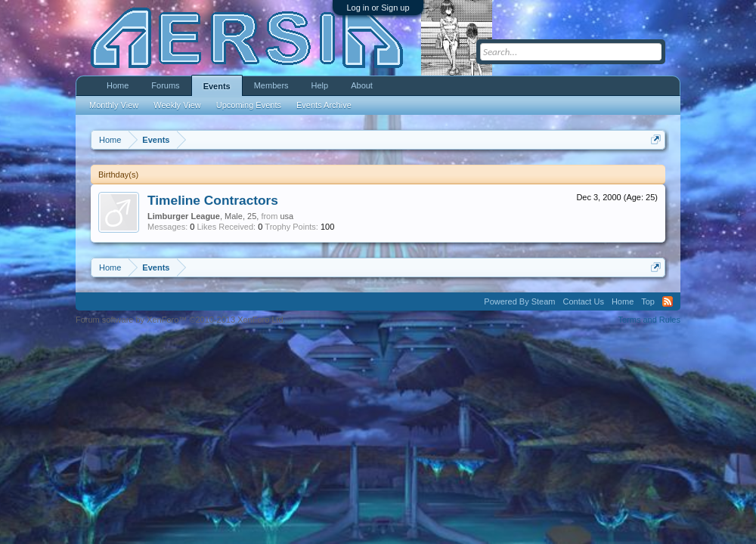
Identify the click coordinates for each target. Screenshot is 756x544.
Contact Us (583, 301)
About (362, 85)
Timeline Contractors (213, 200)
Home (118, 85)
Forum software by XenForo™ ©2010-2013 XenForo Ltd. (181, 320)
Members (271, 85)
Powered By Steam (519, 301)
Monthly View (114, 105)
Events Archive (324, 105)
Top (648, 301)
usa (287, 216)
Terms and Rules (649, 320)
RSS (668, 301)
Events (217, 86)
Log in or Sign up (378, 8)
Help (320, 85)
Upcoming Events (249, 105)
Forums (165, 85)
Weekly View (177, 105)
